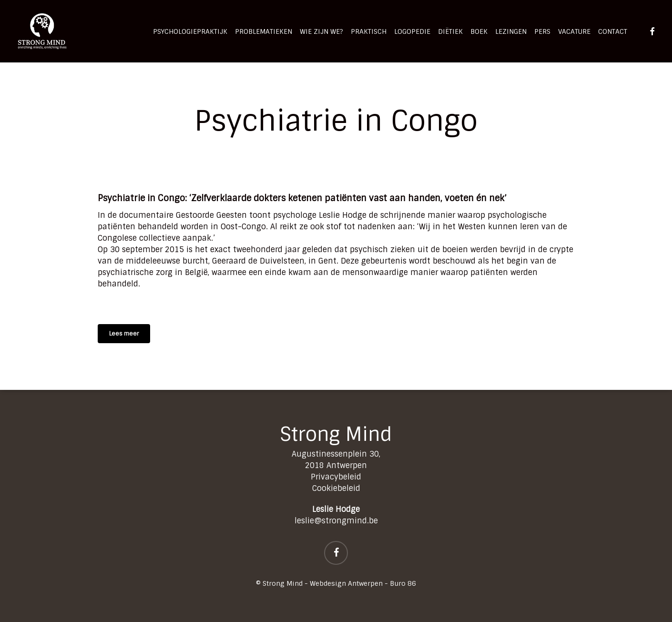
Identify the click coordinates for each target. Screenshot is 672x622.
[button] (124, 334)
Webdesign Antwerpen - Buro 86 (363, 583)
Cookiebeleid (336, 488)
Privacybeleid (336, 477)
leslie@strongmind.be (336, 521)
